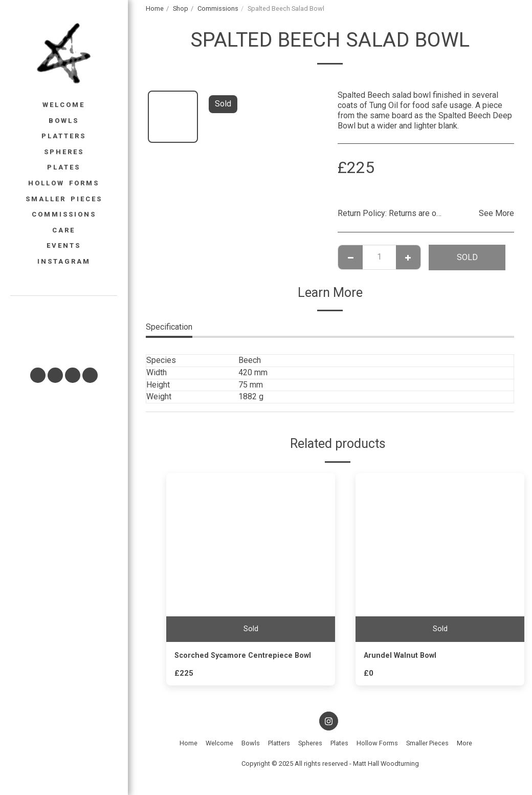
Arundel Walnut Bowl (403, 656)
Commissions (218, 8)
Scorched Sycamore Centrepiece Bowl (249, 656)
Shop (181, 8)
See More (496, 213)
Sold (467, 257)
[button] (63, 327)
